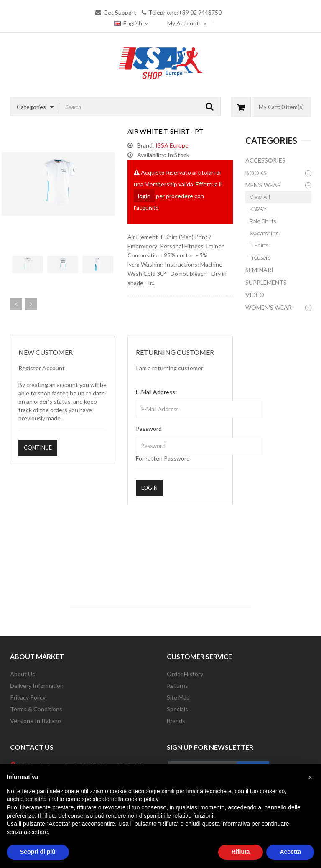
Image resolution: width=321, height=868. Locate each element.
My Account (183, 23)
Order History (185, 674)
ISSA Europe (172, 145)
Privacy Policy (28, 697)
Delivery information (37, 686)
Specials (177, 709)
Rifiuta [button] (241, 852)
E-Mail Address (155, 392)
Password (149, 429)
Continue (38, 448)
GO (210, 107)
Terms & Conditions (36, 709)
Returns (177, 686)
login (144, 196)
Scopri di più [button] (38, 852)
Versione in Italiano (36, 721)
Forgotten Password (163, 458)
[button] (310, 777)
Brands (176, 721)
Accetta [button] (290, 852)
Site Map (178, 697)
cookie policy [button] (141, 799)
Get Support (120, 12)
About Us (23, 674)
